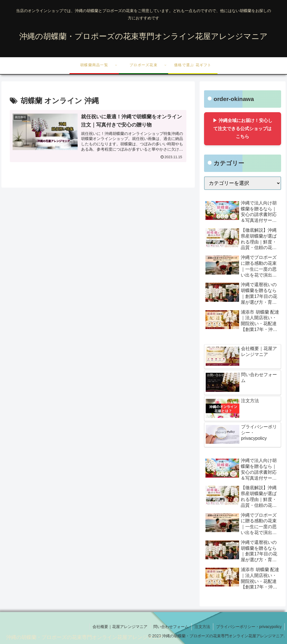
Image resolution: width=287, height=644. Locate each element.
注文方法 (202, 627)
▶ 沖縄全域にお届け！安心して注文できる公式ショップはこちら (242, 129)
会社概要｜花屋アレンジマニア (120, 627)
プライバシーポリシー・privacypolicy (249, 627)
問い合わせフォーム (171, 627)
